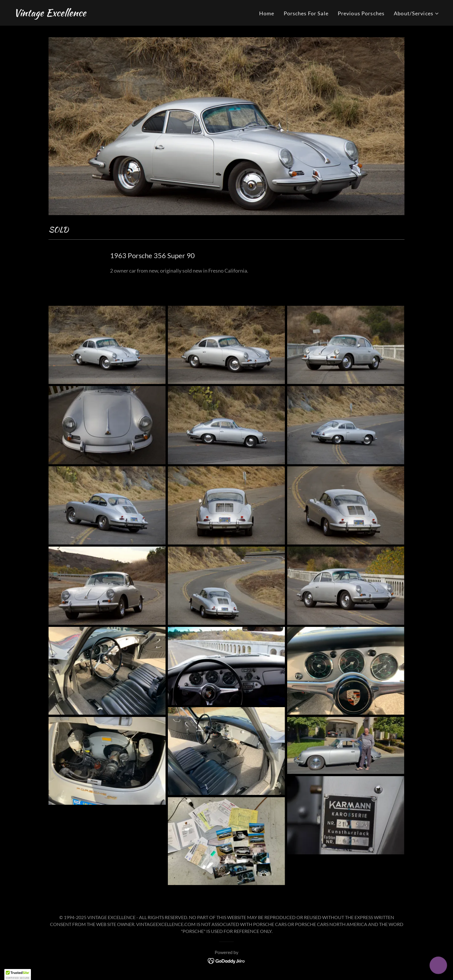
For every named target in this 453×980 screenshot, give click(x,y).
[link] (50, 14)
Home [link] (267, 13)
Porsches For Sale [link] (306, 13)
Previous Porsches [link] (361, 13)
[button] (416, 13)
